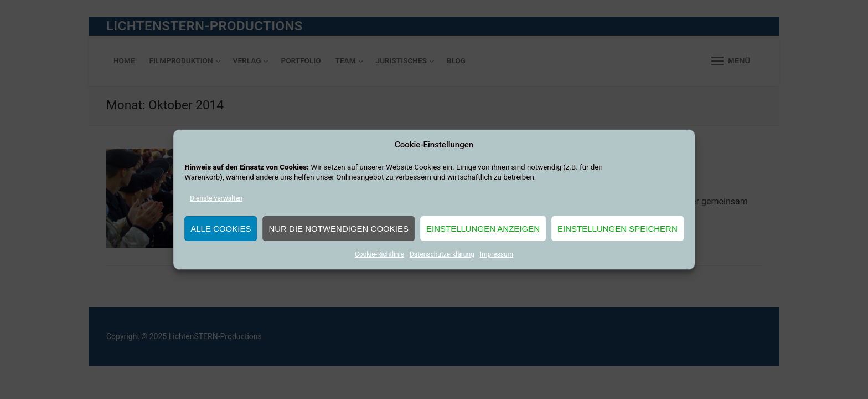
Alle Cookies (221, 229)
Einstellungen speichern (618, 229)
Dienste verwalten (216, 198)
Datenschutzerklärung (442, 254)
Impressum (497, 254)
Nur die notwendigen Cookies (339, 229)
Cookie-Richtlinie (379, 254)
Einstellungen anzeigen (483, 229)
